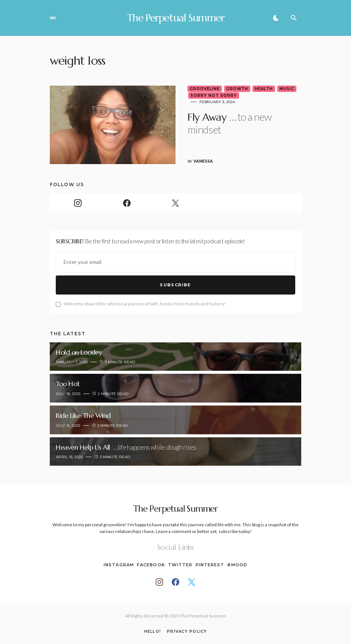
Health (264, 89)
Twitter (180, 565)
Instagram (119, 565)
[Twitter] (175, 203)
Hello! (153, 632)
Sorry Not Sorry (214, 95)
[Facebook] (126, 203)
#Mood (237, 565)
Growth (237, 89)
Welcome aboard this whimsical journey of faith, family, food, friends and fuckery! (141, 304)
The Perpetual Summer (176, 18)
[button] (53, 18)
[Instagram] (78, 203)
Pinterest (210, 565)
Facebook (151, 565)
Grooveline (205, 89)
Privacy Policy (187, 632)
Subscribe (175, 285)
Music (287, 89)
